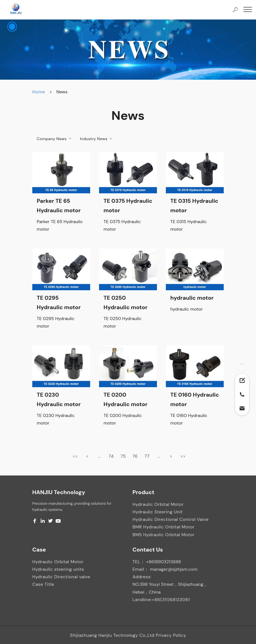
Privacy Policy (171, 635)
